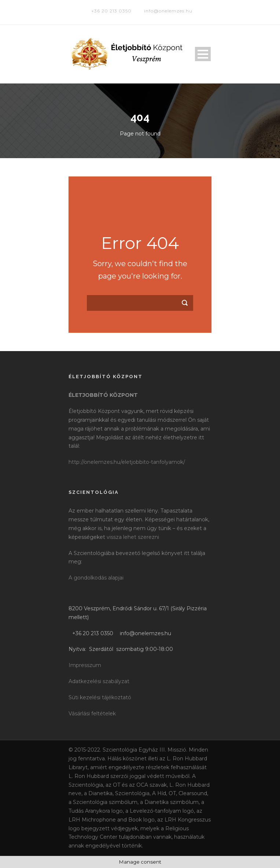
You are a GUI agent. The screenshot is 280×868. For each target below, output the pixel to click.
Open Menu (203, 54)
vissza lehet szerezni (133, 537)
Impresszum (85, 665)
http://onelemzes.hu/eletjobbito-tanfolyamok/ (127, 462)
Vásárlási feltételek (92, 714)
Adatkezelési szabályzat (99, 681)
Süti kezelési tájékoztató (100, 697)
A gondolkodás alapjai (96, 578)
